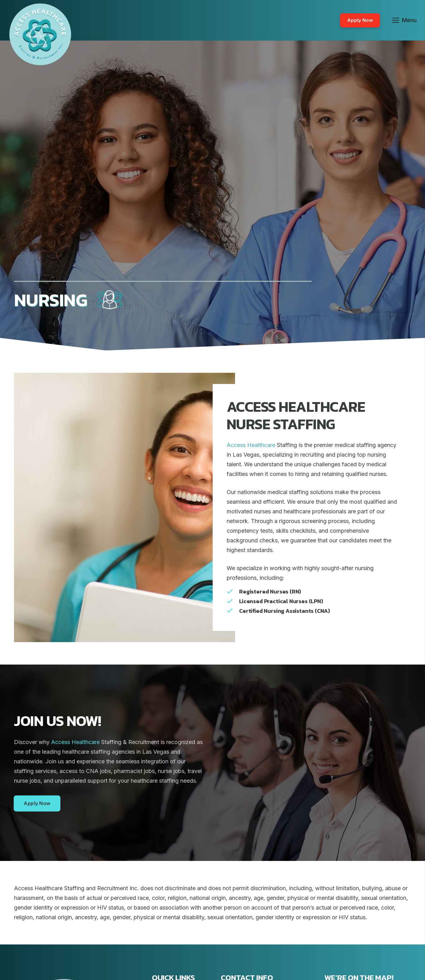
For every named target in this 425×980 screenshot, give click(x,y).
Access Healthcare (251, 445)
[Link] (40, 34)
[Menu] (405, 20)
